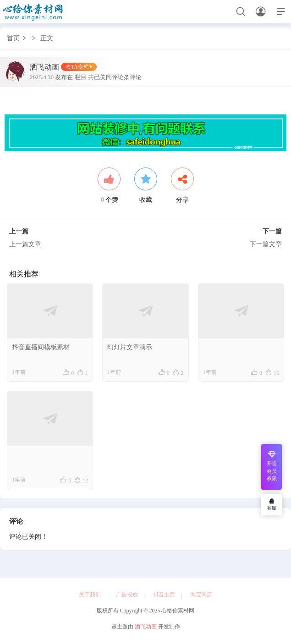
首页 (13, 38)
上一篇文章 (25, 244)
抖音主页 (164, 595)
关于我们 (90, 595)
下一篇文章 (266, 244)
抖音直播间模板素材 (41, 348)
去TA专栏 (79, 67)
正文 (47, 38)
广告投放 (127, 595)
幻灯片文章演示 (130, 348)
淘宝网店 (201, 595)
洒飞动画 (146, 627)
